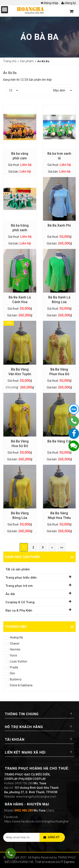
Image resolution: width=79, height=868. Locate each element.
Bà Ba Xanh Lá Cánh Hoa (20, 300)
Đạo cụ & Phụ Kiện (19, 610)
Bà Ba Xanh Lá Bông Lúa (59, 300)
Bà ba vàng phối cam (20, 156)
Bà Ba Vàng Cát (59, 441)
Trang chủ (10, 61)
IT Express (68, 862)
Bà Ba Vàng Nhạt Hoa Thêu (59, 515)
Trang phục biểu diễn (21, 578)
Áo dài (10, 594)
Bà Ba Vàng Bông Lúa (20, 515)
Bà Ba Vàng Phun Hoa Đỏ (59, 372)
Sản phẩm (27, 61)
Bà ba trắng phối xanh (20, 228)
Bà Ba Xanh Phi (59, 225)
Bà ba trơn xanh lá (59, 156)
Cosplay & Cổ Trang (20, 602)
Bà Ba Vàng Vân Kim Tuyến (20, 372)
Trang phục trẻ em (19, 586)
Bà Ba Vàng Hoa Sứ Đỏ (20, 444)
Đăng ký (69, 3)
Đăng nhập (50, 3)
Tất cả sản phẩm (18, 569)
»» (62, 547)
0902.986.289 (24, 810)
